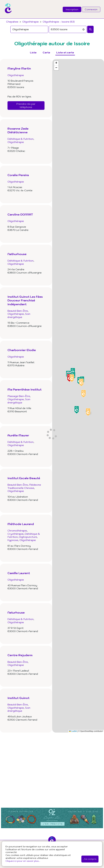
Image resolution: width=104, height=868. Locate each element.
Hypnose (13, 540)
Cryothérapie (16, 534)
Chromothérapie (17, 531)
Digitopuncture (28, 537)
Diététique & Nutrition (20, 139)
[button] (88, 412)
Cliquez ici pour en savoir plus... (23, 861)
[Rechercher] (90, 29)
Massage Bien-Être (19, 396)
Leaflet (73, 731)
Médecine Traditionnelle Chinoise (24, 486)
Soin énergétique (19, 315)
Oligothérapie (31, 22)
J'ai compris (90, 859)
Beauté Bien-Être (18, 311)
